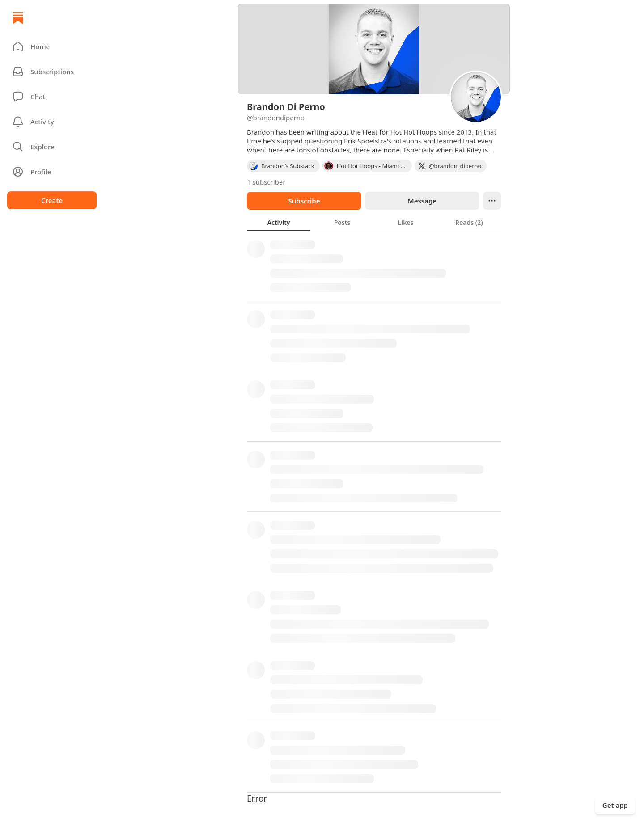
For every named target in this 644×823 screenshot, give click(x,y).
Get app (615, 805)
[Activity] (52, 122)
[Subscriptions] (52, 72)
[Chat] (52, 97)
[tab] (279, 222)
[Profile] (52, 172)
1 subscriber (266, 182)
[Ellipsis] (492, 201)
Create (52, 200)
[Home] (18, 18)
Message (422, 201)
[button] (52, 46)
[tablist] (374, 222)
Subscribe (304, 201)
